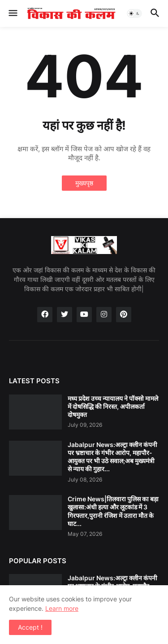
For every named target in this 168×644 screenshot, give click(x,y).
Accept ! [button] (30, 627)
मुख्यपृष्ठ (84, 183)
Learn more (62, 608)
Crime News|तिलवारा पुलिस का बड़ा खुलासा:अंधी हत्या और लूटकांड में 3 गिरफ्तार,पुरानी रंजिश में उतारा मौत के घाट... (113, 511)
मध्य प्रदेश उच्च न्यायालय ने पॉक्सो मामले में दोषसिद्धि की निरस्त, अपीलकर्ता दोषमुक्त (113, 406)
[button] (12, 13)
